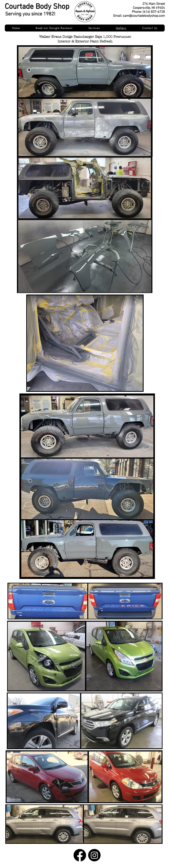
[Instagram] (94, 855)
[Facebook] (80, 855)
